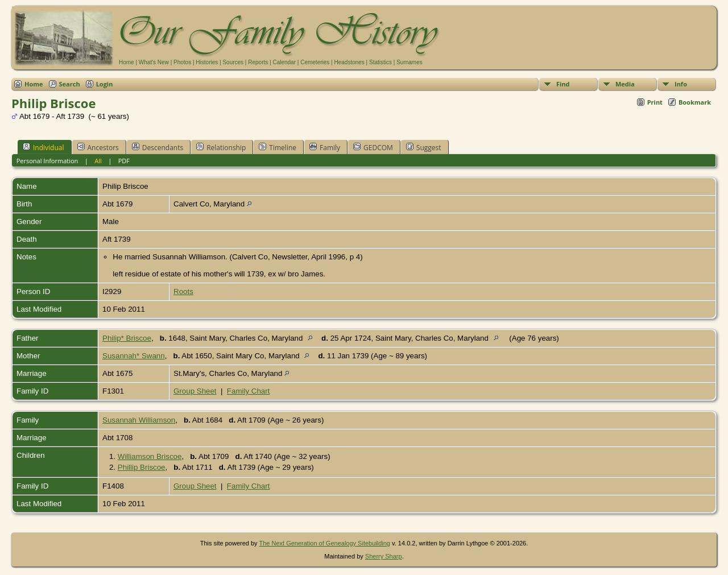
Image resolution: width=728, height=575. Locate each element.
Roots (183, 291)
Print (655, 102)
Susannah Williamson (139, 420)
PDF (124, 161)
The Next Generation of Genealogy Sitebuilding (324, 543)
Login (105, 84)
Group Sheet (195, 391)
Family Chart (249, 391)
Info (681, 84)
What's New (154, 62)
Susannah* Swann (134, 356)
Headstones (349, 62)
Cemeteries (315, 62)
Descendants (158, 147)
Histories (207, 62)
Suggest (424, 147)
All (98, 161)
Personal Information (47, 161)
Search (70, 84)
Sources (233, 62)
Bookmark (695, 102)
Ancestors (98, 147)
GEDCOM (373, 147)
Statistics (380, 62)
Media (625, 84)
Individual (44, 147)
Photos (182, 62)
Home (127, 62)
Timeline (278, 147)
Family (325, 147)
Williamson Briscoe (150, 456)
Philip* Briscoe (127, 338)
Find (563, 84)
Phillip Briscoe (142, 467)
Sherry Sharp (384, 556)
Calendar (284, 62)
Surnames (409, 62)
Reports (258, 62)
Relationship (221, 147)
